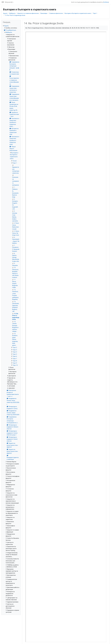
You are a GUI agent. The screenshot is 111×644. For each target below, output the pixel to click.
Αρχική (5, 13)
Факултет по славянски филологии (28, 13)
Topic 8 (15, 361)
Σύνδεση (106, 2)
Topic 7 (15, 359)
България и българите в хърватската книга (78, 13)
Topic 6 (15, 356)
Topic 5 (15, 354)
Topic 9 (15, 363)
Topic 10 (15, 365)
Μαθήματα (12, 13)
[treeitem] (11, 319)
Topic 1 (95, 13)
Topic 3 (15, 350)
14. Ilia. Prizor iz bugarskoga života (15, 15)
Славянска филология (56, 13)
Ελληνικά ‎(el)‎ (9, 2)
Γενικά (15, 161)
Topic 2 (15, 348)
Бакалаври (44, 13)
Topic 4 (15, 352)
